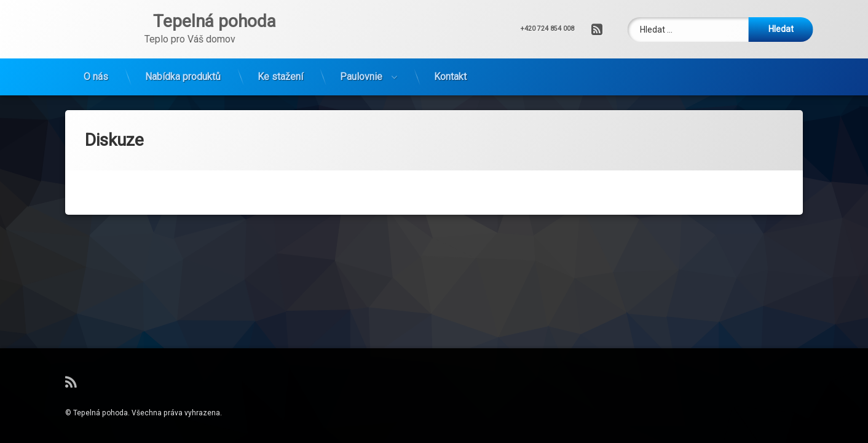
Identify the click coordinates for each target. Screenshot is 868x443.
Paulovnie (361, 77)
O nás (96, 77)
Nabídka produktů (183, 77)
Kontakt (450, 77)
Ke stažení (280, 77)
